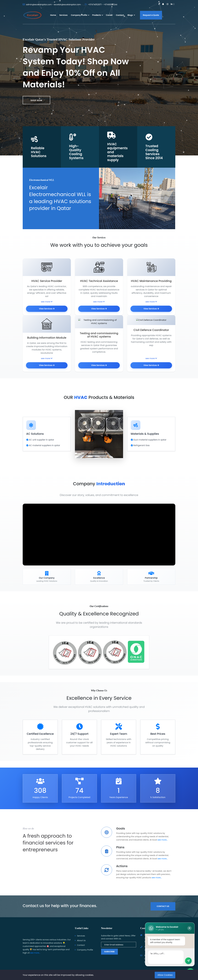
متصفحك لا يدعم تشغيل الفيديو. (99, 541)
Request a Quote (151, 15)
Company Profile (79, 15)
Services (64, 15)
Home (53, 15)
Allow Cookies (165, 975)
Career (109, 15)
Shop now (36, 100)
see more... (163, 846)
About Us (81, 940)
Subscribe (109, 952)
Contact (120, 15)
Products (97, 15)
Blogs (131, 15)
